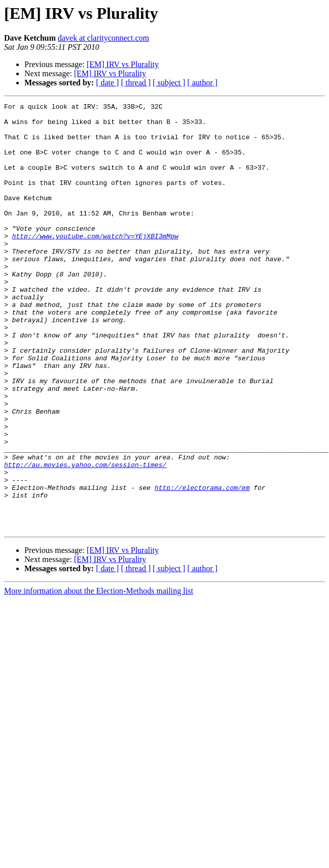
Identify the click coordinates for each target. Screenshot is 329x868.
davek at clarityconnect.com (104, 38)
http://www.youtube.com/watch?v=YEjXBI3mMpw (95, 263)
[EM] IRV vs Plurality (123, 64)
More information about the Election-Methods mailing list (98, 676)
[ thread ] (136, 83)
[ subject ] (169, 83)
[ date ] (107, 83)
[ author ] (203, 83)
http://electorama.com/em (202, 565)
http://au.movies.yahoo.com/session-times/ (85, 538)
